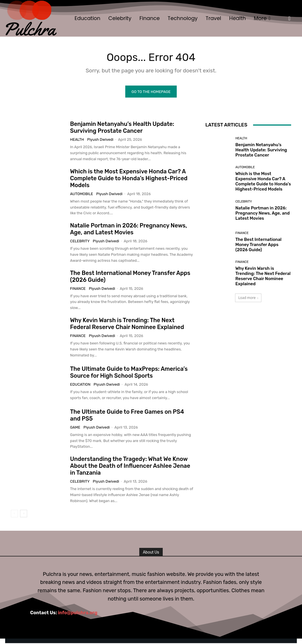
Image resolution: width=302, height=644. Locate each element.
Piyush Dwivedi (100, 140)
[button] (289, 18)
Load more (248, 299)
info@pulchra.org (78, 614)
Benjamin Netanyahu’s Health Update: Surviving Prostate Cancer (122, 128)
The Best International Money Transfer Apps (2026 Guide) (258, 245)
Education (80, 385)
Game (75, 428)
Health (77, 140)
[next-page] (24, 514)
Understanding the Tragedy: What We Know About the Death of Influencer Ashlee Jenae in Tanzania (130, 467)
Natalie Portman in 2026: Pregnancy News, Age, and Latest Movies (129, 230)
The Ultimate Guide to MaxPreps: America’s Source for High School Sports (129, 373)
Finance (78, 289)
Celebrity (80, 242)
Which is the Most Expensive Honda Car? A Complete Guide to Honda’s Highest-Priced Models (129, 179)
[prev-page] (14, 514)
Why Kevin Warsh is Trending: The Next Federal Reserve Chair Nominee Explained (127, 324)
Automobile (82, 194)
